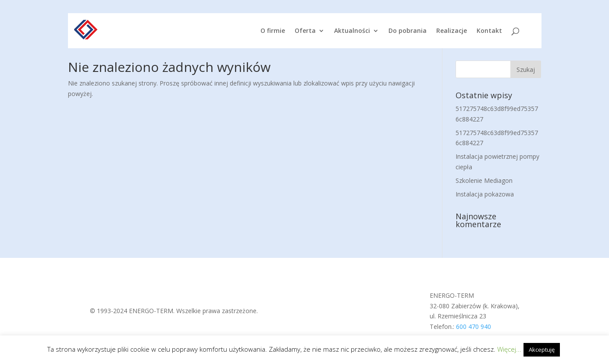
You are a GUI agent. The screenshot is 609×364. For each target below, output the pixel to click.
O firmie (273, 31)
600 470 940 (474, 327)
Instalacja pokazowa (485, 194)
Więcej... (509, 349)
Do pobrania (408, 31)
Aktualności (352, 31)
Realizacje (452, 31)
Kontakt (489, 31)
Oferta (305, 31)
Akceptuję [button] (542, 350)
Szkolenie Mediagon (484, 180)
